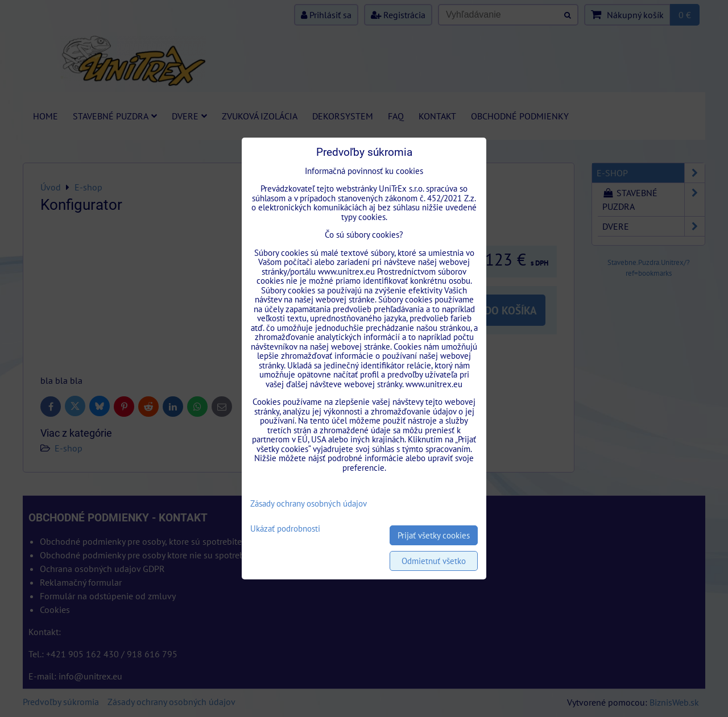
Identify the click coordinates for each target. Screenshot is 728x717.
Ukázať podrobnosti (285, 529)
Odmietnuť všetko (434, 561)
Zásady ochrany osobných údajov (309, 503)
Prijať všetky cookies (434, 535)
